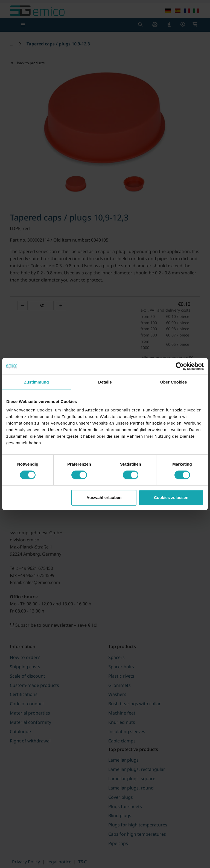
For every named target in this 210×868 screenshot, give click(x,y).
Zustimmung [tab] (37, 382)
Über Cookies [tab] (174, 382)
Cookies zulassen (171, 497)
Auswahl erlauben (104, 497)
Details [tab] (105, 382)
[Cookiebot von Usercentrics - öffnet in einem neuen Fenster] (180, 366)
